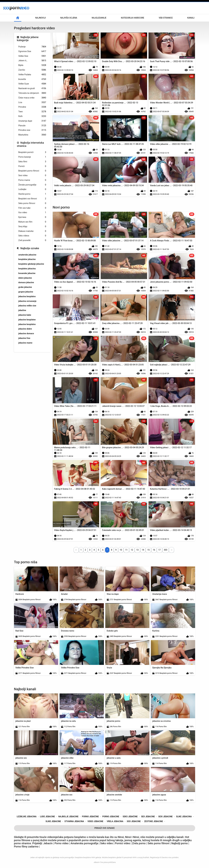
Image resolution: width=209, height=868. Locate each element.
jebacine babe (25, 315)
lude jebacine (47, 817)
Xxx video (32, 213)
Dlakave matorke (32, 231)
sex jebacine (148, 817)
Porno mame (32, 180)
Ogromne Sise (32, 51)
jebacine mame (25, 343)
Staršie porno (32, 194)
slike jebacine (53, 821)
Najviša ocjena (69, 18)
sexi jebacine (165, 817)
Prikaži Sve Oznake (105, 828)
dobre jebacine (25, 278)
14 (143, 550)
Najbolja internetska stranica (30, 144)
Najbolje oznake (30, 248)
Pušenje (32, 47)
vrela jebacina (115, 821)
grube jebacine (25, 287)
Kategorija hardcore (133, 18)
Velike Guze (32, 84)
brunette (32, 79)
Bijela (32, 65)
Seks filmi (32, 162)
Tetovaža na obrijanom (32, 93)
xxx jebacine (134, 821)
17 (159, 550)
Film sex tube (32, 208)
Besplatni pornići (32, 152)
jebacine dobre (25, 329)
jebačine (22, 310)
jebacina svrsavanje (27, 301)
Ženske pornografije (32, 185)
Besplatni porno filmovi (32, 171)
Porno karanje (32, 157)
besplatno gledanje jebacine (31, 264)
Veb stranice (166, 18)
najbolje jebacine (68, 817)
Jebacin (97, 862)
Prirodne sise (32, 130)
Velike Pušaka (32, 75)
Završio (32, 70)
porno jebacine (111, 817)
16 (154, 550)
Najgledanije (99, 18)
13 (137, 550)
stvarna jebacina (74, 821)
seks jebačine (130, 817)
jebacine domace (26, 333)
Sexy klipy (32, 227)
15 (148, 550)
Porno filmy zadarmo (27, 846)
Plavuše (32, 126)
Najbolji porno (179, 843)
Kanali (191, 18)
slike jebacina (184, 817)
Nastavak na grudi (32, 88)
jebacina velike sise (27, 306)
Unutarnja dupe (32, 121)
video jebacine (95, 821)
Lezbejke (32, 189)
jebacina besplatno (27, 296)
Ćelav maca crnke (32, 98)
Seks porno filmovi (32, 203)
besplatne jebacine (27, 259)
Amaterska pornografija (85, 843)
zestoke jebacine (154, 821)
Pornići (32, 166)
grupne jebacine (26, 292)
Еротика (32, 217)
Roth (32, 116)
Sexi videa (32, 175)
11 (126, 550)
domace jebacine (26, 282)
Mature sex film (32, 222)
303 (166, 550)
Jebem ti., (32, 61)
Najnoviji (41, 18)
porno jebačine (90, 817)
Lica (32, 102)
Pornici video (122, 843)
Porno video (61, 843)
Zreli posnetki (32, 240)
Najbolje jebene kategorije (28, 39)
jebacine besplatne (27, 320)
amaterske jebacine (27, 255)
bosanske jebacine (27, 273)
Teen (32, 112)
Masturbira (32, 135)
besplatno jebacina (27, 269)
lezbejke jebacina (27, 817)
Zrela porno (139, 843)
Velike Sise (32, 56)
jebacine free (24, 338)
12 (132, 550)
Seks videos (32, 236)
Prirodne (32, 107)
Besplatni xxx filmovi (32, 199)
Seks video (107, 843)
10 (121, 550)
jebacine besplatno (27, 324)
